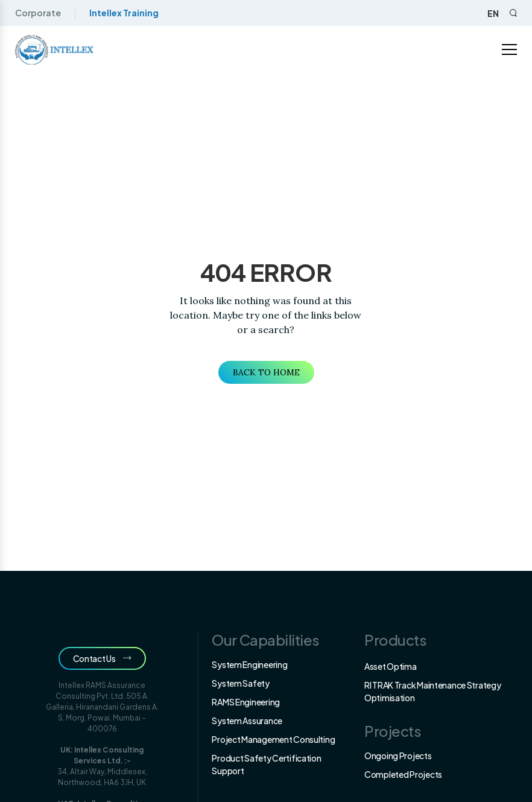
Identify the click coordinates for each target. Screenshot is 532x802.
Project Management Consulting (273, 739)
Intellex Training (124, 13)
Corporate (38, 13)
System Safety (240, 683)
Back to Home (266, 372)
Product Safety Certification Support (266, 764)
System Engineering (249, 664)
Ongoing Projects (398, 756)
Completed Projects (403, 774)
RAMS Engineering (246, 702)
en (493, 13)
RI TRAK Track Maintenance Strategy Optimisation (432, 691)
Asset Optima (391, 666)
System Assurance (247, 721)
